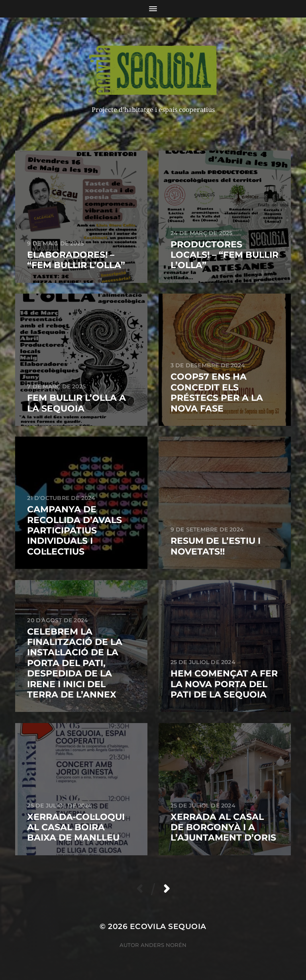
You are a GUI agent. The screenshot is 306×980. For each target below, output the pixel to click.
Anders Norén (164, 945)
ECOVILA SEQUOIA (168, 926)
